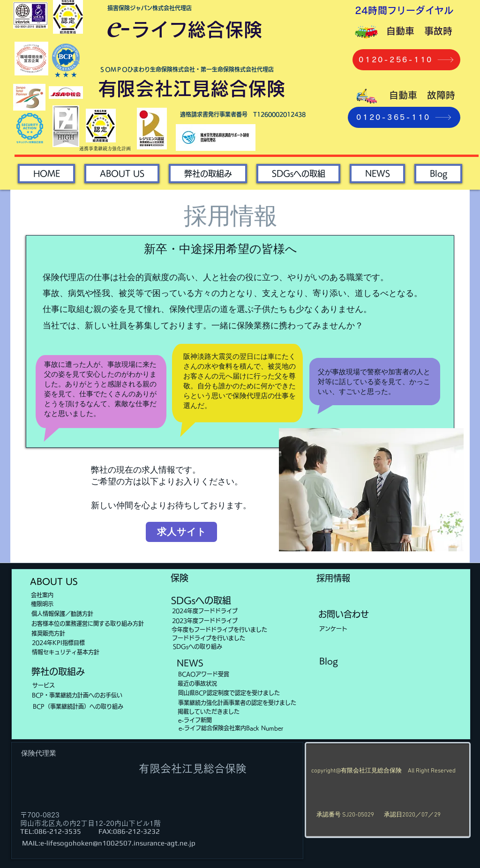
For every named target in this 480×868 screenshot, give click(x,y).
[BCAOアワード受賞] (204, 674)
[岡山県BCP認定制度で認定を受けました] (229, 693)
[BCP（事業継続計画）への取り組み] (78, 706)
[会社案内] (42, 595)
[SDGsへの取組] (201, 601)
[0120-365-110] (404, 117)
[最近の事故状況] (197, 683)
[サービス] (43, 685)
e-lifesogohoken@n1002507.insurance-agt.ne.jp (118, 843)
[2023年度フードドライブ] (205, 621)
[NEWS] (190, 663)
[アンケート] (333, 629)
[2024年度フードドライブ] (205, 611)
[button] (298, 174)
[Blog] (329, 661)
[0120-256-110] (406, 60)
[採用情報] (333, 579)
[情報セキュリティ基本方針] (81, 652)
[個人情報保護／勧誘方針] (62, 614)
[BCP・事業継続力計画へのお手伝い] (77, 695)
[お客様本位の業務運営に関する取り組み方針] (88, 623)
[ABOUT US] (54, 582)
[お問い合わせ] (344, 615)
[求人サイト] (181, 532)
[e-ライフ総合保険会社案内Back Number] (231, 728)
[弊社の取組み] (58, 672)
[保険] (180, 578)
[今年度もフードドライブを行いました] (219, 630)
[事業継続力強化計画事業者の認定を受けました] (237, 703)
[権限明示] (42, 604)
